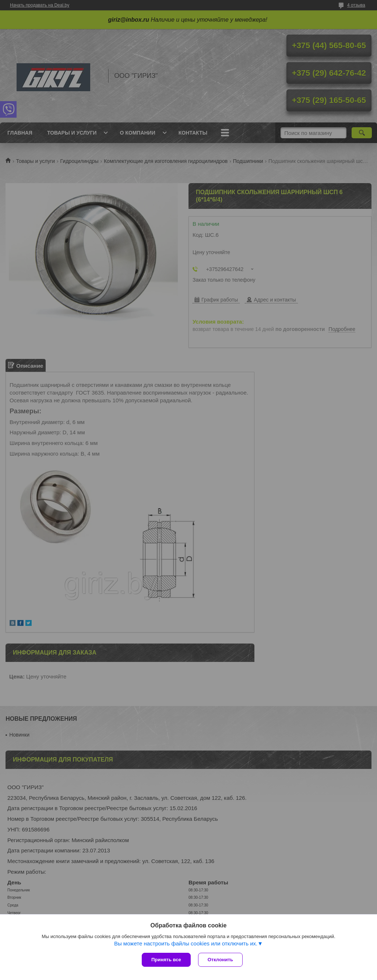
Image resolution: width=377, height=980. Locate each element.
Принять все (166, 960)
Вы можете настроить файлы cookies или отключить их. (186, 943)
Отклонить (220, 960)
